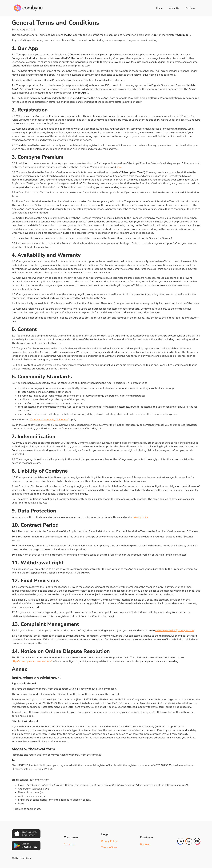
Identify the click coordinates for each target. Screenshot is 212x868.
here (119, 167)
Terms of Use (109, 848)
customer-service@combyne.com (175, 631)
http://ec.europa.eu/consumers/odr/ (32, 661)
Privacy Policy (140, 517)
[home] (28, 8)
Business (190, 8)
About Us (174, 8)
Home (159, 8)
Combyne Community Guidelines (49, 420)
